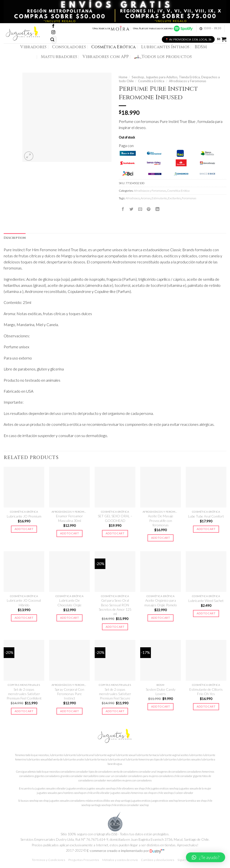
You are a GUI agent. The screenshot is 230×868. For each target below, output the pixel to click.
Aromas (146, 198)
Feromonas (189, 198)
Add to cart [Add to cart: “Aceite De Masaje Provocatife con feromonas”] (161, 538)
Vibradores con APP (106, 57)
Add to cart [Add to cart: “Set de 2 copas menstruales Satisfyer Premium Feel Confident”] (24, 711)
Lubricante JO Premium (24, 516)
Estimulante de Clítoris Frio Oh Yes (206, 692)
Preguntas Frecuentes (84, 860)
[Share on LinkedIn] (157, 209)
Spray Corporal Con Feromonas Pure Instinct (69, 694)
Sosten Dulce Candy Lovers (161, 692)
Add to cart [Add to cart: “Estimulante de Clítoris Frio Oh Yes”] (206, 706)
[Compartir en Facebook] (123, 209)
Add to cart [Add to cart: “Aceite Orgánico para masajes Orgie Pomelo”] (161, 618)
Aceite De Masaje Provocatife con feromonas (161, 520)
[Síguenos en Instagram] (53, 33)
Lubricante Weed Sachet (206, 601)
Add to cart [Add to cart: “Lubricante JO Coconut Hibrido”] (24, 618)
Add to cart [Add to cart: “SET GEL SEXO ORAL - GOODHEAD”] (115, 533)
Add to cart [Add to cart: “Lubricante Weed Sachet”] (206, 613)
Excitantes (174, 198)
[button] (206, 857)
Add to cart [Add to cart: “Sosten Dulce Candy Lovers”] (161, 706)
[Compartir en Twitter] (131, 209)
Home (123, 77)
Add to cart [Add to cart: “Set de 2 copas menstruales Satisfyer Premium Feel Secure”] (115, 711)
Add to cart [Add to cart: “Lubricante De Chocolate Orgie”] (69, 618)
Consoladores (69, 47)
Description (15, 238)
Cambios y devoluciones (158, 860)
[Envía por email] (140, 209)
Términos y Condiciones (49, 860)
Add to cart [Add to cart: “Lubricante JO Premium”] (24, 529)
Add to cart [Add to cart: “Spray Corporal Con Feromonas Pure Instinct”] (69, 711)
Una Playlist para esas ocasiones (163, 29)
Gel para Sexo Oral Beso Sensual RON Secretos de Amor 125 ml (115, 607)
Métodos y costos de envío (120, 860)
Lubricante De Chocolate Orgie (69, 603)
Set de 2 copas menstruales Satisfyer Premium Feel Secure (115, 694)
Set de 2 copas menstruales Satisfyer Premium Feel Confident (24, 694)
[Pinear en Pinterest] (149, 209)
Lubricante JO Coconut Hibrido (24, 603)
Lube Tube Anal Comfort (206, 516)
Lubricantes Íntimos (165, 47)
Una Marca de (111, 29)
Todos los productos (163, 57)
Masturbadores (59, 57)
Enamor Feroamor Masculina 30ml (69, 518)
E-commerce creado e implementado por (126, 851)
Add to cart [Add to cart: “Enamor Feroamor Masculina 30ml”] (69, 533)
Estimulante (159, 198)
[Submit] (52, 40)
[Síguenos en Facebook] (53, 26)
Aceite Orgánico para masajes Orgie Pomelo (161, 603)
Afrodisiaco (133, 198)
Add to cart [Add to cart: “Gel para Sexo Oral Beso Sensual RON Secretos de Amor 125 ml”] (115, 627)
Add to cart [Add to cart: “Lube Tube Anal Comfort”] (206, 529)
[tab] (15, 238)
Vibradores (33, 47)
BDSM (201, 47)
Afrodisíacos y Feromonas (188, 81)
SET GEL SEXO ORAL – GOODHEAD (115, 518)
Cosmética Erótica (114, 47)
